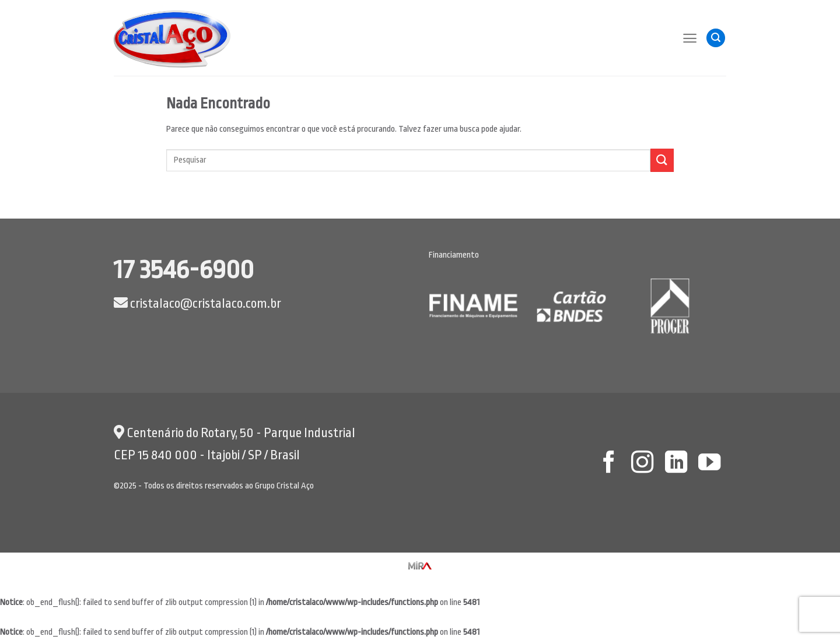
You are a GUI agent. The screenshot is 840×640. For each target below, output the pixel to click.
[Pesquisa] (716, 38)
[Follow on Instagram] (642, 464)
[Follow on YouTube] (709, 464)
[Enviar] (662, 160)
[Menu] (690, 38)
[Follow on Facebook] (608, 464)
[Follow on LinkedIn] (675, 464)
